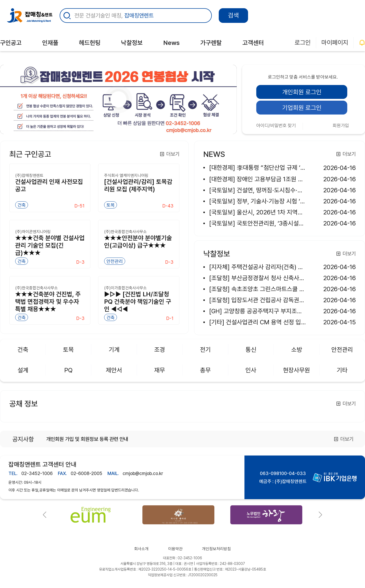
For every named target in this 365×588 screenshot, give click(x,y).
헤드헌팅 (90, 43)
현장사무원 (296, 370)
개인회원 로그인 (302, 92)
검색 (233, 15)
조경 (160, 350)
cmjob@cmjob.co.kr (143, 473)
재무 (160, 370)
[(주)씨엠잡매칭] (128, 125)
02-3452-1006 (37, 473)
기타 (342, 370)
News (171, 43)
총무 (205, 370)
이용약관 (175, 549)
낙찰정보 (132, 43)
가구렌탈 (211, 43)
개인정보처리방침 (216, 549)
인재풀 (50, 43)
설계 (23, 370)
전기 (205, 350)
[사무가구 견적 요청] (118, 125)
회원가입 (341, 125)
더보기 (170, 154)
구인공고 (11, 43)
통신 (251, 350)
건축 (23, 350)
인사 (251, 370)
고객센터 (253, 43)
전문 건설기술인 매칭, (114, 15)
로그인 (303, 42)
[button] (45, 515)
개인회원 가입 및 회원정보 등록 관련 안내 (87, 439)
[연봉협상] (109, 125)
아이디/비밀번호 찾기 (276, 125)
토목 (68, 350)
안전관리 (342, 350)
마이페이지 (335, 42)
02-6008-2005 (86, 473)
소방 (297, 350)
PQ (68, 370)
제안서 (114, 370)
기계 (114, 350)
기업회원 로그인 (302, 108)
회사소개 (141, 549)
